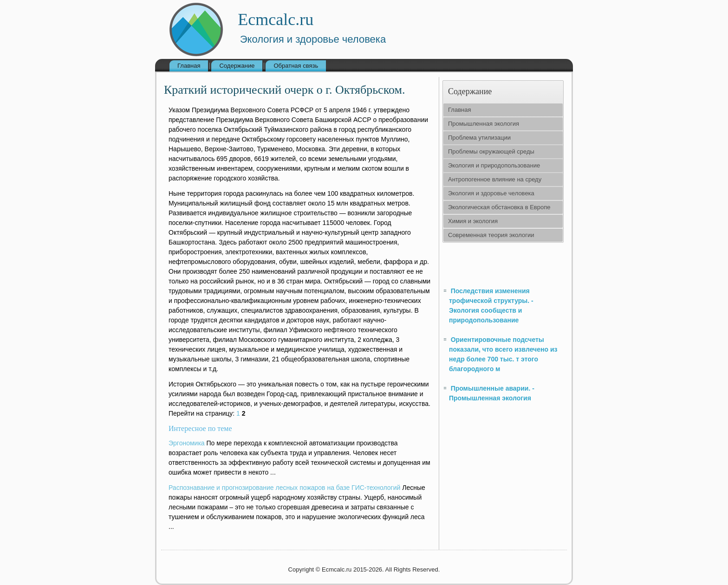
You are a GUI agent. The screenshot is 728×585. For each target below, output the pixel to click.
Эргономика (187, 443)
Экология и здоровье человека (491, 193)
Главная (189, 66)
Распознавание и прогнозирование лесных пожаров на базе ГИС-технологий (284, 488)
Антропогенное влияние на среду (495, 179)
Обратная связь (296, 66)
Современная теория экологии (491, 235)
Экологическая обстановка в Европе (499, 207)
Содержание (237, 66)
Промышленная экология (484, 124)
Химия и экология (473, 221)
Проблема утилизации (479, 138)
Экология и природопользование (494, 165)
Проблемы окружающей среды (491, 151)
